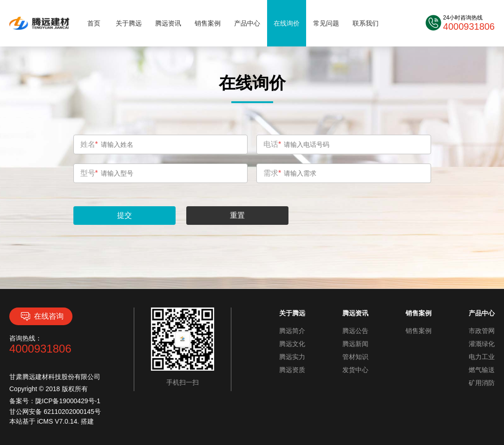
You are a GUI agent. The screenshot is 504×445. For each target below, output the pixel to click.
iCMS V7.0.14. (59, 421)
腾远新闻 (355, 344)
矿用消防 (482, 383)
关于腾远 (129, 23)
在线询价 (287, 23)
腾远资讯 (168, 23)
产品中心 (247, 23)
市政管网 (482, 331)
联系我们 (366, 23)
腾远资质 (292, 370)
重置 (237, 215)
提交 (124, 215)
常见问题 (326, 23)
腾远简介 (292, 331)
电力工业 (482, 357)
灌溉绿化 (482, 344)
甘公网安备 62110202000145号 (55, 412)
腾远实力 (292, 357)
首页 (94, 23)
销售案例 (208, 23)
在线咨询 (41, 316)
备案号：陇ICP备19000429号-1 (55, 401)
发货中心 (355, 370)
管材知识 (355, 357)
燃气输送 (482, 370)
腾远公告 (355, 331)
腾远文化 (292, 344)
